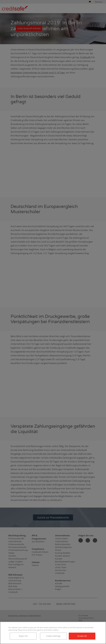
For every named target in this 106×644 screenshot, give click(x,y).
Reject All (23, 636)
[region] (53, 633)
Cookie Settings (53, 636)
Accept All (82, 636)
